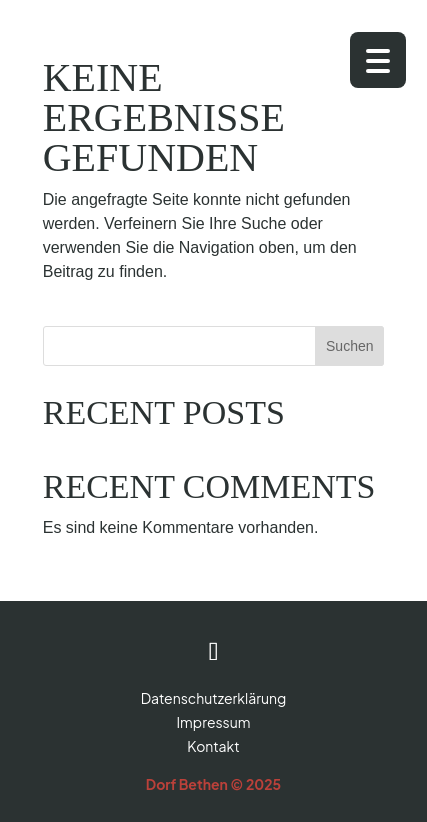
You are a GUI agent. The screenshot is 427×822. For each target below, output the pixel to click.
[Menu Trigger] (378, 60)
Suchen (349, 346)
